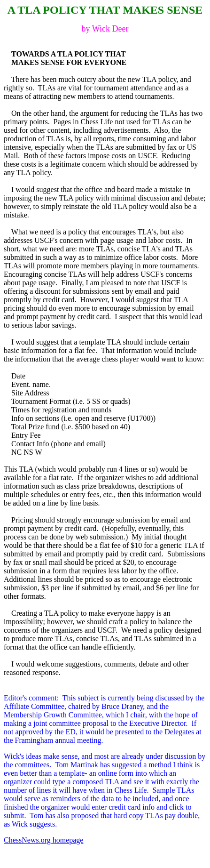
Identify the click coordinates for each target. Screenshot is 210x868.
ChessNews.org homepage (43, 840)
